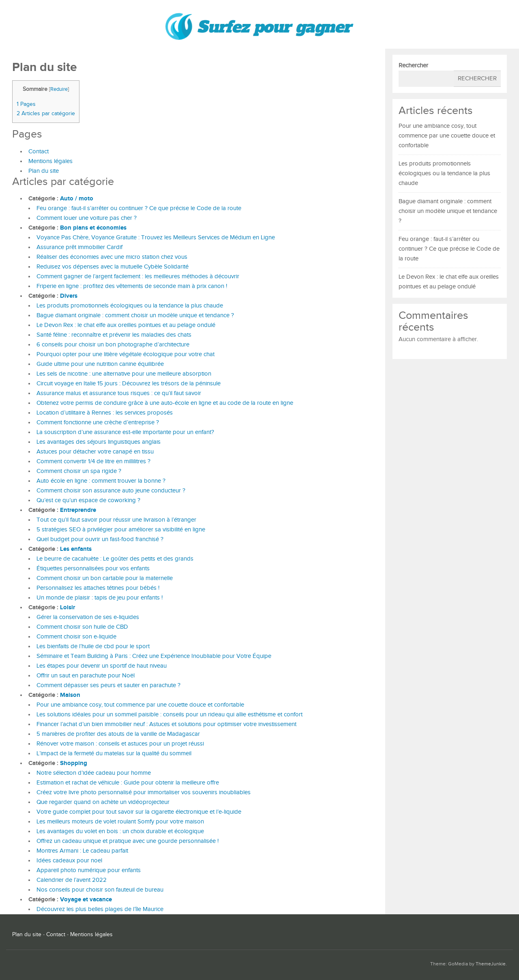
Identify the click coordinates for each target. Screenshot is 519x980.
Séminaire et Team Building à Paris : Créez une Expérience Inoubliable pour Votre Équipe (154, 656)
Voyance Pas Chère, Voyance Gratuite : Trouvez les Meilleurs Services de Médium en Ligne (156, 237)
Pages (26, 104)
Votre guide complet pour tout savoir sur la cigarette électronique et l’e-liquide (139, 812)
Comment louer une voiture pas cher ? (87, 218)
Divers (69, 296)
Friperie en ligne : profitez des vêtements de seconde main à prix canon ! (132, 286)
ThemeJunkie (491, 964)
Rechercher (413, 66)
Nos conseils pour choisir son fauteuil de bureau (100, 890)
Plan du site (44, 171)
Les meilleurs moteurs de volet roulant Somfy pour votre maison (120, 822)
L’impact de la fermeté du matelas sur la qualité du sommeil (114, 753)
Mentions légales (50, 161)
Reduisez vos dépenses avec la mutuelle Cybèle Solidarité (113, 267)
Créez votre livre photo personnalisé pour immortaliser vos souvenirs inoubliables (144, 792)
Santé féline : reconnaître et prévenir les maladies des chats (114, 335)
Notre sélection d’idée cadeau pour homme (94, 773)
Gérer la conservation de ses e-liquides (88, 617)
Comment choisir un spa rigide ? (79, 471)
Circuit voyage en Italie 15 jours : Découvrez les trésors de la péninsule (129, 384)
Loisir (68, 607)
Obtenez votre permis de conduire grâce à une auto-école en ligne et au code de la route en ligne (165, 403)
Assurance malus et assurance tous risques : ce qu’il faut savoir (119, 393)
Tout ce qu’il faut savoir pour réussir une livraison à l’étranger (116, 520)
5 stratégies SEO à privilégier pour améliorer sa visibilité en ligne (121, 530)
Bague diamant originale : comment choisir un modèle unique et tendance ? (135, 315)
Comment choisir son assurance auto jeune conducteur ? (111, 491)
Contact (39, 152)
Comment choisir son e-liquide (76, 637)
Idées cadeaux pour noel (69, 861)
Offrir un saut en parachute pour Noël (86, 676)
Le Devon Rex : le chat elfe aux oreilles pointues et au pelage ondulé (126, 325)
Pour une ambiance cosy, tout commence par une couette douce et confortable (140, 705)
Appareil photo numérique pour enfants (89, 870)
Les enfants (76, 549)
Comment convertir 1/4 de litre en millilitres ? (93, 461)
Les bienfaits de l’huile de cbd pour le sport (93, 646)
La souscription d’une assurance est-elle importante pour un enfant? (125, 432)
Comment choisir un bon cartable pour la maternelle (105, 578)
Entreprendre (78, 510)
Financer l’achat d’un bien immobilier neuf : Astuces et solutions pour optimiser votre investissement (166, 724)
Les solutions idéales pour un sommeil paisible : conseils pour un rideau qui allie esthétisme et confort (169, 715)
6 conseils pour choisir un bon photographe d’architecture (113, 345)
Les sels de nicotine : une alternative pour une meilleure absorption (124, 374)
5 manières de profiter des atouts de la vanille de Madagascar (118, 734)
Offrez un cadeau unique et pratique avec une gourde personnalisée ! (128, 841)
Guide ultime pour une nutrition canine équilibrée (100, 364)
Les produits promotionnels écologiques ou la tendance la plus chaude (131, 306)
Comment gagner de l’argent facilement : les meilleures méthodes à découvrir (138, 276)
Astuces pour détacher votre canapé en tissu (95, 452)
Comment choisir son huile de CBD (82, 627)
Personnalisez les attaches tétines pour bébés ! (98, 588)
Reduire (59, 89)
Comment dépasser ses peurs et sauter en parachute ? (108, 685)
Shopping (74, 763)
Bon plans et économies (93, 228)
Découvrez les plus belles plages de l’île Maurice (100, 909)
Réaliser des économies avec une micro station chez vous (112, 257)
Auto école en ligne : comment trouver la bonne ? (101, 481)
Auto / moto (77, 199)
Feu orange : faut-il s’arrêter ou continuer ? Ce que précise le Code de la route (139, 208)
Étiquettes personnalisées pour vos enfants (93, 568)
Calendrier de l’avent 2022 (72, 880)
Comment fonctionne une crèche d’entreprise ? (98, 422)
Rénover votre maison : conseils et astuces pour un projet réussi (120, 744)
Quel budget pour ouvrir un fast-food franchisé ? (100, 539)
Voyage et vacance (86, 899)
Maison (70, 695)
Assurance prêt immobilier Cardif (79, 247)
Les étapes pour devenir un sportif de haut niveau (102, 666)
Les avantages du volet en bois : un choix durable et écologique (120, 831)
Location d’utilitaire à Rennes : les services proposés (105, 413)
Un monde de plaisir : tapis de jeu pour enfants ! (100, 598)
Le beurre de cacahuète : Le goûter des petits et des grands (115, 559)
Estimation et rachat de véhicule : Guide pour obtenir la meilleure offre (128, 783)
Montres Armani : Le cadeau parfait (82, 851)
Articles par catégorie (46, 113)
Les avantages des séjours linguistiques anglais (99, 442)
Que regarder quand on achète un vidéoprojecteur (103, 802)
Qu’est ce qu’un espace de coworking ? (88, 500)
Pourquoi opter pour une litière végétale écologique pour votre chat (125, 354)
